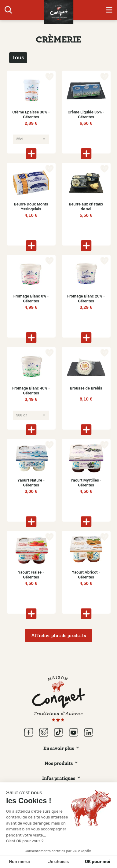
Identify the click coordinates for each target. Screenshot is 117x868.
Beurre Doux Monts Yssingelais (31, 207)
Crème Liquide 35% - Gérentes (86, 115)
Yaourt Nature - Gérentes (31, 483)
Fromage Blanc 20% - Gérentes (86, 299)
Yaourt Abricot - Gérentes (86, 575)
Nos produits (59, 763)
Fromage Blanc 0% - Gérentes (31, 299)
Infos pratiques (59, 778)
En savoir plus (59, 748)
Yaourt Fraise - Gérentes (31, 575)
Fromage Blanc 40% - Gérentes (31, 391)
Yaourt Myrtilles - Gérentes (86, 483)
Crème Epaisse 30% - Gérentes (31, 115)
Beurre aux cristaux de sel (86, 207)
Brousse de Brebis (86, 388)
